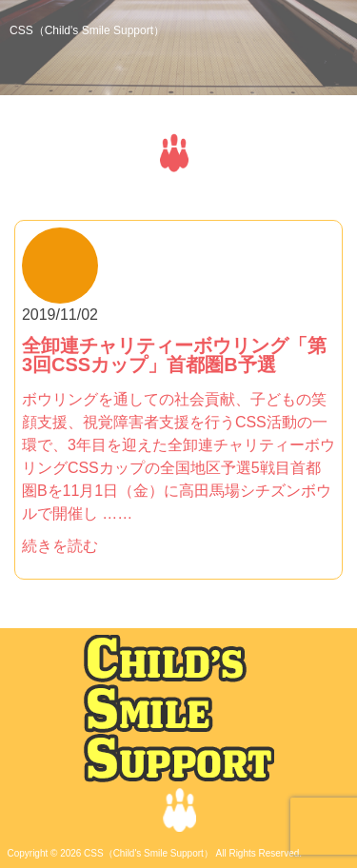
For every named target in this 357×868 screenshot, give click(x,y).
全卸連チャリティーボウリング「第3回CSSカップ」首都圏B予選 (174, 355)
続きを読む (60, 546)
